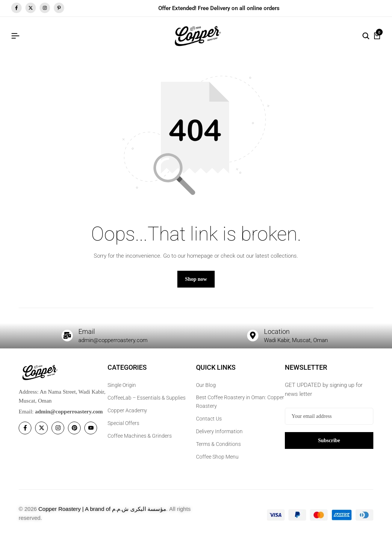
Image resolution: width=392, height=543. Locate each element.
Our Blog (206, 389)
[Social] (25, 432)
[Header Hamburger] (15, 36)
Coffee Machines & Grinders (140, 440)
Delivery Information (219, 435)
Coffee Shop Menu (217, 460)
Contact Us (209, 422)
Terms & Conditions (218, 447)
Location (278, 335)
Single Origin (122, 389)
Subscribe (329, 444)
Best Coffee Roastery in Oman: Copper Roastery (240, 405)
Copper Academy (127, 414)
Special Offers (123, 427)
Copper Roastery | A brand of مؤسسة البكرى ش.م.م (102, 512)
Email (88, 335)
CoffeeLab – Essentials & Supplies (147, 401)
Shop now (196, 283)
